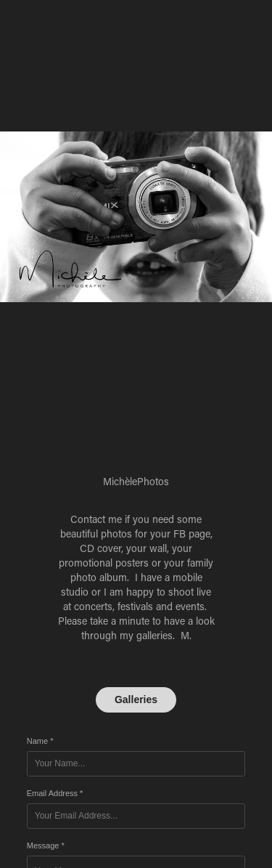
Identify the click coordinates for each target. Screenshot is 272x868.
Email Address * (55, 793)
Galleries (136, 699)
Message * (46, 845)
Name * (40, 741)
